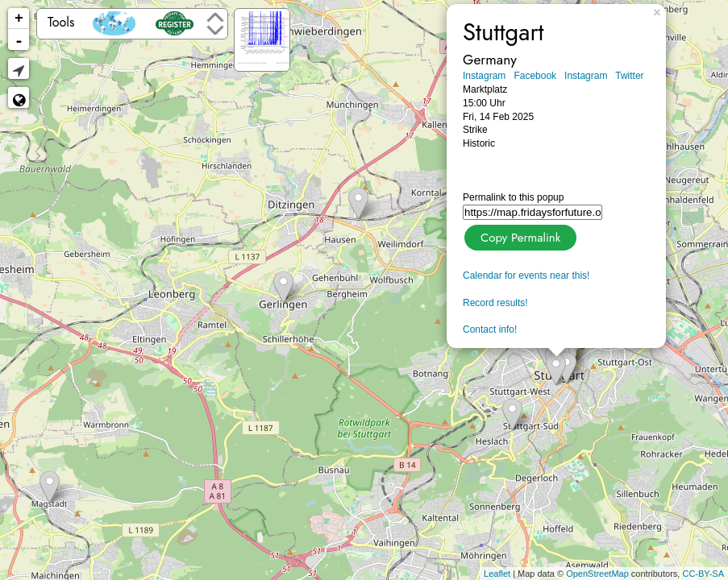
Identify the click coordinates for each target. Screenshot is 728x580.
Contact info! (490, 329)
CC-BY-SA (703, 574)
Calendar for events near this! (526, 275)
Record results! (495, 303)
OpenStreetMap (597, 574)
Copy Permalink (519, 236)
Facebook (535, 76)
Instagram (484, 76)
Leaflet (497, 574)
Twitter (629, 76)
